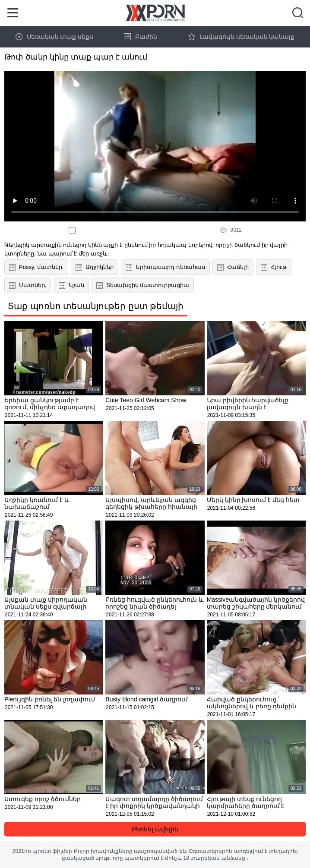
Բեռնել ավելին (155, 829)
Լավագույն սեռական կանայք (242, 37)
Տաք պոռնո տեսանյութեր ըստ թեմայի (96, 306)
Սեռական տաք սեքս (55, 37)
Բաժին (141, 37)
